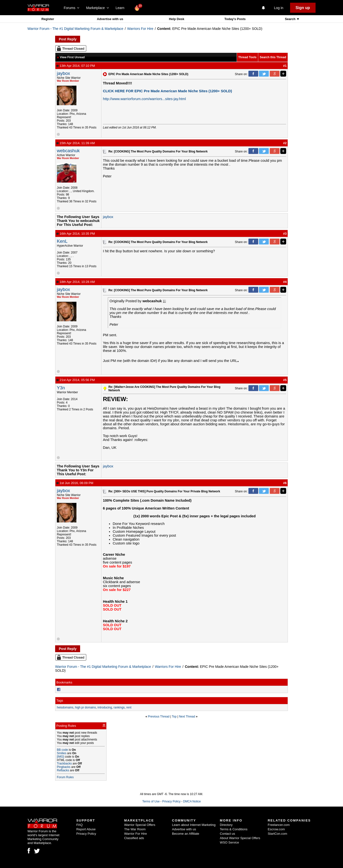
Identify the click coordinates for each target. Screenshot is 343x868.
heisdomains (65, 707)
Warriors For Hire (140, 29)
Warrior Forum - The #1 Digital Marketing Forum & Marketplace (75, 29)
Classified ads (134, 838)
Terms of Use (151, 801)
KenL (62, 241)
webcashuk (68, 151)
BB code (62, 750)
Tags (60, 700)
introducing (105, 707)
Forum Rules (65, 777)
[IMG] (60, 757)
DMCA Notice (192, 801)
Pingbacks (64, 767)
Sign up (303, 8)
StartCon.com (277, 834)
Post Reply (68, 39)
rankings (119, 707)
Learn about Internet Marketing (194, 825)
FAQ (79, 825)
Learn (121, 8)
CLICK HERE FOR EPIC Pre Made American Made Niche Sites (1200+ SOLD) (167, 91)
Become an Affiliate (186, 834)
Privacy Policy (171, 801)
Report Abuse (86, 829)
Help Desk (177, 19)
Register (48, 19)
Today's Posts (235, 19)
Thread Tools (247, 57)
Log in (279, 8)
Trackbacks (64, 764)
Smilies (62, 753)
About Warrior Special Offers (240, 838)
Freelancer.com (279, 825)
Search (291, 19)
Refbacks (63, 770)
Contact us (227, 834)
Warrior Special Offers (140, 825)
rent (129, 707)
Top (174, 717)
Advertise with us (110, 19)
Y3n (61, 388)
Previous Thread (159, 717)
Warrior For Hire (136, 834)
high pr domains (85, 707)
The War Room (135, 829)
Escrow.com (276, 829)
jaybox (63, 73)
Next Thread (187, 717)
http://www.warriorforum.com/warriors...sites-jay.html (144, 99)
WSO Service (229, 842)
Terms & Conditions (234, 829)
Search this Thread (273, 57)
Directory (226, 825)
